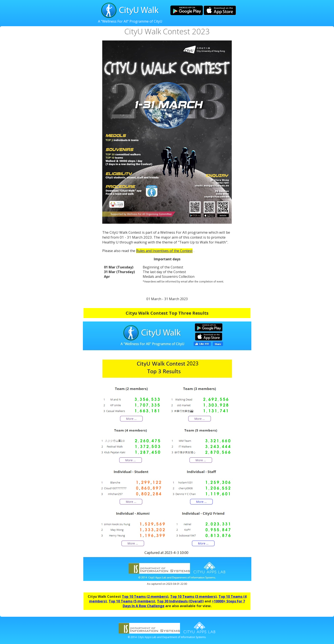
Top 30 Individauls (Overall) (180, 601)
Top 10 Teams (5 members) (132, 601)
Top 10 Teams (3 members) (193, 596)
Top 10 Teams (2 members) (145, 596)
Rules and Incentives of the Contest (164, 251)
